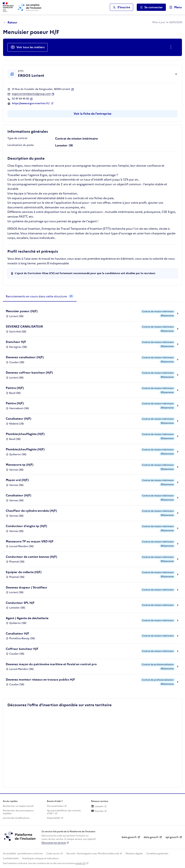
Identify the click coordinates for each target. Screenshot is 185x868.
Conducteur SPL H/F (20, 603)
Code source (53, 854)
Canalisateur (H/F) (19, 419)
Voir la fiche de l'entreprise (92, 114)
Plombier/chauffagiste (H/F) (25, 434)
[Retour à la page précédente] (12, 22)
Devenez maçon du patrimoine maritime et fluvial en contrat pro (51, 664)
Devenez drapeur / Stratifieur (27, 587)
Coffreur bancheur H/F (22, 649)
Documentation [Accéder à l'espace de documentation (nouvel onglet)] (55, 806)
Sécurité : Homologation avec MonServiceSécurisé (93, 854)
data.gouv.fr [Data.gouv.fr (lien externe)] (151, 837)
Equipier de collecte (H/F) (24, 572)
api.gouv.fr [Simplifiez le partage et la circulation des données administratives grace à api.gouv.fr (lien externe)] (172, 837)
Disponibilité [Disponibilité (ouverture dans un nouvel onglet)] (54, 818)
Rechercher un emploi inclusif (18, 806)
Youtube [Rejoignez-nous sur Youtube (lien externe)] (97, 811)
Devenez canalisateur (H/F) (25, 357)
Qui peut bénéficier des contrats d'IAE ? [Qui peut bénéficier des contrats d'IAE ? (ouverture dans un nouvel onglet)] (64, 812)
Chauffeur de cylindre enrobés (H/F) (31, 511)
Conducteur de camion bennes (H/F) (31, 557)
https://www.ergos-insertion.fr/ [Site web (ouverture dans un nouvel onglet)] (31, 103)
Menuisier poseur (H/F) (22, 311)
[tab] (40, 296)
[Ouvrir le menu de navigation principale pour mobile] (174, 7)
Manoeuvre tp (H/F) (20, 465)
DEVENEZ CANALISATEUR (24, 326)
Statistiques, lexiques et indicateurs (40, 858)
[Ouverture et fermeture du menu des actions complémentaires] (172, 47)
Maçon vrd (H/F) (17, 480)
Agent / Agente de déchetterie (27, 618)
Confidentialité (11, 858)
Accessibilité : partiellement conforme (23, 854)
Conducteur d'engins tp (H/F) (26, 526)
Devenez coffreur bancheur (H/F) (29, 373)
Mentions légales (134, 854)
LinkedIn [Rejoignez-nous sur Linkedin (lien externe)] (97, 806)
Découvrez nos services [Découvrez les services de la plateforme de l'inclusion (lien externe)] (54, 843)
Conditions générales (157, 854)
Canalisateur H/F (17, 633)
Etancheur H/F (16, 342)
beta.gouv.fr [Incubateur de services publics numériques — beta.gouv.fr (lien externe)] (129, 837)
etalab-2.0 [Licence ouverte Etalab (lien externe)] (80, 863)
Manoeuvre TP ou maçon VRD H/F (30, 541)
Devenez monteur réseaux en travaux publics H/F (40, 679)
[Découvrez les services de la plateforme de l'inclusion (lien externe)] (20, 836)
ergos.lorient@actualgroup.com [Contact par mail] (31, 94)
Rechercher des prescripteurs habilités (18, 812)
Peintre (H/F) (15, 388)
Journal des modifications (16, 818)
